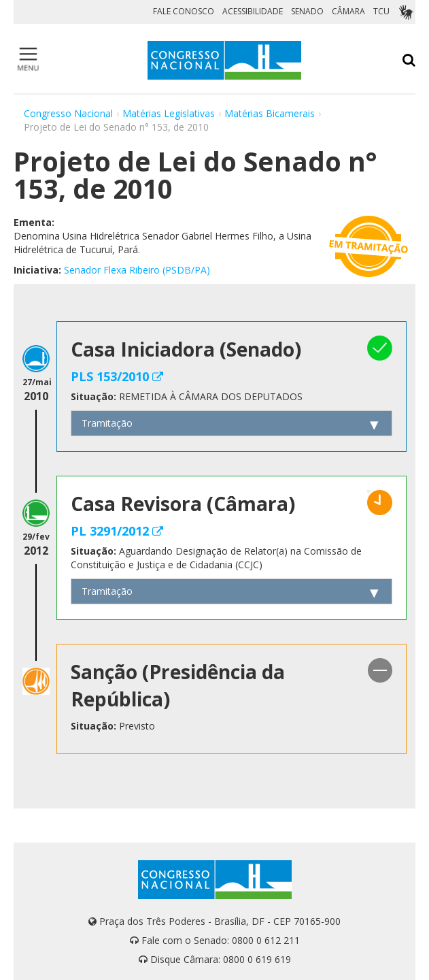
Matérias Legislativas (169, 113)
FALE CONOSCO (184, 11)
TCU (381, 11)
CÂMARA (348, 11)
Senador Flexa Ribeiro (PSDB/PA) (137, 270)
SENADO (307, 11)
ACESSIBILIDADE (253, 11)
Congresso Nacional (68, 113)
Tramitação (107, 423)
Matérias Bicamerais (270, 113)
